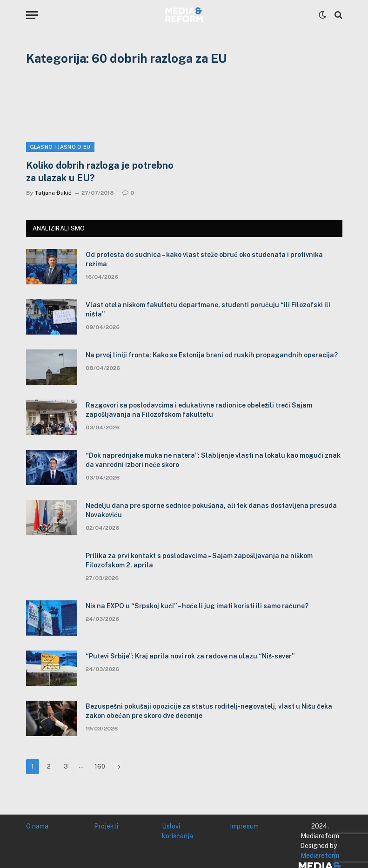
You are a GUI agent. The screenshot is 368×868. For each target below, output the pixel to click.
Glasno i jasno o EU (60, 147)
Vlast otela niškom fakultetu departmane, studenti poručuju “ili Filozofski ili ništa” (208, 309)
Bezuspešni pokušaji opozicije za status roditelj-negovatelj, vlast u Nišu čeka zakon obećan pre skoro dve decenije (209, 711)
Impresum (244, 826)
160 (100, 766)
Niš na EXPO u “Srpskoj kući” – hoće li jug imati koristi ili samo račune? (197, 606)
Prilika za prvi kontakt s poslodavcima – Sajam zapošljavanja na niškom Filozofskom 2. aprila (199, 560)
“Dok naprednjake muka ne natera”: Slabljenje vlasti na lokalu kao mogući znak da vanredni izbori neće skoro (213, 460)
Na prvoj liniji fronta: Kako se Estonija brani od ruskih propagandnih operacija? (212, 355)
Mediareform (320, 855)
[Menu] (32, 15)
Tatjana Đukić (53, 193)
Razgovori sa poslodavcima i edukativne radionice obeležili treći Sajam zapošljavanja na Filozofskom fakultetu (199, 410)
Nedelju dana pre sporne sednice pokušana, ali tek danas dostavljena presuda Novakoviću (211, 510)
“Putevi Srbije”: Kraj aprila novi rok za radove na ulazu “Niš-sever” (190, 656)
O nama (37, 826)
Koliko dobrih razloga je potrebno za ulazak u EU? (100, 172)
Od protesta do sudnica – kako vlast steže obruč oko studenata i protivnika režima (204, 259)
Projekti (106, 826)
